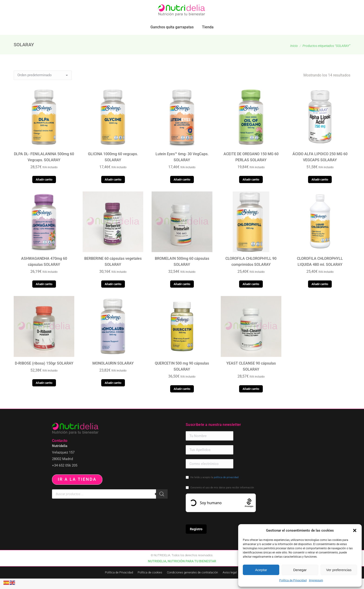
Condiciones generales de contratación (192, 583)
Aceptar (261, 570)
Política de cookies (150, 583)
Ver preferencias (339, 570)
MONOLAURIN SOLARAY (113, 374)
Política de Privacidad (293, 580)
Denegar (300, 570)
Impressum (316, 580)
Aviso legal (230, 583)
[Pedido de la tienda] (43, 86)
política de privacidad (226, 488)
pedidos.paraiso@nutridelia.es (59, 5)
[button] (355, 530)
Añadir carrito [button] (44, 190)
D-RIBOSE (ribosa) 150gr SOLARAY (44, 374)
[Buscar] (162, 504)
